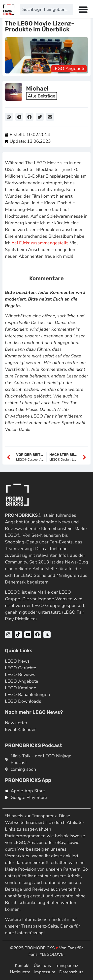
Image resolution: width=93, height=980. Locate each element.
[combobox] (46, 9)
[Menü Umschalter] (83, 9)
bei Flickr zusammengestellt (40, 243)
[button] (9, 117)
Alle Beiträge (42, 96)
